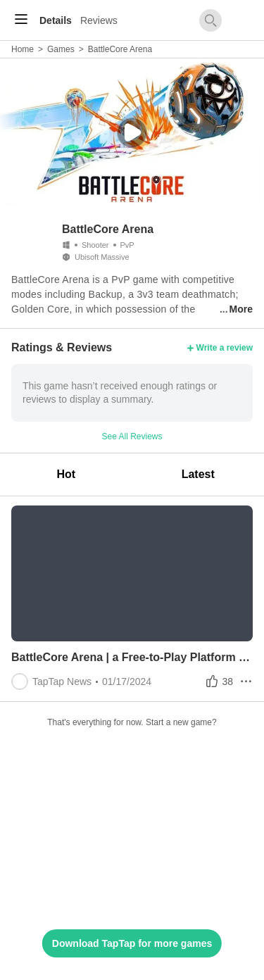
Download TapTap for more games (132, 943)
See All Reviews (132, 436)
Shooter (95, 245)
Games (61, 49)
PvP (127, 245)
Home (23, 49)
